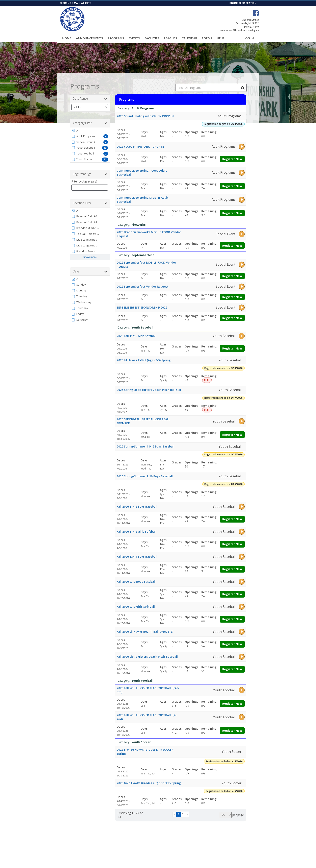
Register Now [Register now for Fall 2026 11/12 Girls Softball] (232, 541)
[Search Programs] (243, 84)
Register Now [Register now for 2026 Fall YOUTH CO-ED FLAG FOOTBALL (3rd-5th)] (232, 700)
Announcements (89, 38)
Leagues (170, 38)
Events (134, 38)
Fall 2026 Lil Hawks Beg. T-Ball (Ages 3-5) (145, 628)
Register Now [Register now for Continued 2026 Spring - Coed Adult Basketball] (232, 182)
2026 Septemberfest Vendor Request (143, 283)
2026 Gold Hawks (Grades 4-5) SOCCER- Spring (149, 780)
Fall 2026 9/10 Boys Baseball (136, 578)
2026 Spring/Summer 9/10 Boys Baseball (145, 473)
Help (220, 38)
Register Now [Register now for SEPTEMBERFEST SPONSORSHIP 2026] (232, 314)
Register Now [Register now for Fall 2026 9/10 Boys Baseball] (232, 591)
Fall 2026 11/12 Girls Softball (137, 528)
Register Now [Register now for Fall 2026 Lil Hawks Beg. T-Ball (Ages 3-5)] (232, 641)
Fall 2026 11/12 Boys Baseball (137, 503)
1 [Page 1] (179, 811)
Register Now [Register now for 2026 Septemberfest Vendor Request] (232, 293)
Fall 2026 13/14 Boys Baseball (137, 553)
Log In (249, 38)
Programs (116, 38)
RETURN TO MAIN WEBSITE (75, 3)
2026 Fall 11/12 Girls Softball (137, 332)
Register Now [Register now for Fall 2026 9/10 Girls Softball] (232, 616)
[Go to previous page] (174, 811)
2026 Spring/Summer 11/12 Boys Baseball (146, 443)
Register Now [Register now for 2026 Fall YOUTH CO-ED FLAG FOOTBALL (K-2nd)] (232, 727)
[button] (90, 127)
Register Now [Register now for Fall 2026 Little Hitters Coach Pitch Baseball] (232, 666)
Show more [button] (90, 254)
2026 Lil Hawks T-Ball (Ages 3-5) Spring (144, 357)
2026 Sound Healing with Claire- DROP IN (145, 112)
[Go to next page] (187, 811)
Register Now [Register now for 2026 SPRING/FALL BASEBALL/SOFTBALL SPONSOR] (232, 431)
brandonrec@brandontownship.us (239, 30)
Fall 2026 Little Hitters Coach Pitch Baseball (147, 653)
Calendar (189, 38)
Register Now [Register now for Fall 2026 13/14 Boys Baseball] (232, 566)
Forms (207, 38)
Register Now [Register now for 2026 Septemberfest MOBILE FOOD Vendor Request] (232, 272)
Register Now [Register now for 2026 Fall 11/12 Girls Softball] (232, 345)
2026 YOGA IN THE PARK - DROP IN (140, 143)
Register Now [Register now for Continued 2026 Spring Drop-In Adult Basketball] (232, 209)
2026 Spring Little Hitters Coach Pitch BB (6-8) (149, 386)
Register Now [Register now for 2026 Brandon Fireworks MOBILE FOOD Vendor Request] (232, 242)
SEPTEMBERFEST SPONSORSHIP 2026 (142, 304)
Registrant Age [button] (90, 171)
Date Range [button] (90, 95)
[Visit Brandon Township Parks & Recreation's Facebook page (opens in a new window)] (256, 13)
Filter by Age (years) (84, 178)
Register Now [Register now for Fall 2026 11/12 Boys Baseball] (232, 516)
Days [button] (90, 268)
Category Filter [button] (90, 120)
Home (67, 38)
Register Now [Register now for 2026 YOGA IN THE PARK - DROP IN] (232, 155)
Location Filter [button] (90, 200)
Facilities (152, 38)
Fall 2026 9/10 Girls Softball (136, 603)
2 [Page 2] (183, 811)
